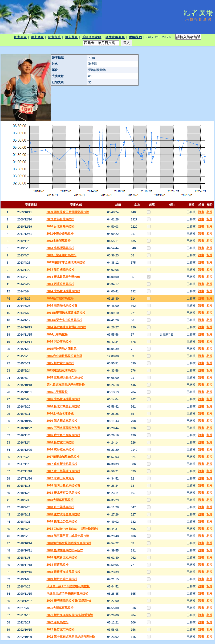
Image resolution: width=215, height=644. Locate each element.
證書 (201, 212)
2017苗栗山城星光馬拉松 (63, 457)
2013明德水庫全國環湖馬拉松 (66, 262)
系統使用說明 (92, 37)
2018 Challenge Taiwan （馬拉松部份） (73, 529)
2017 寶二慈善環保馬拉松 (64, 471)
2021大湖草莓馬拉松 (60, 608)
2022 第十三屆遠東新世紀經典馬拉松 (71, 637)
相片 (209, 212)
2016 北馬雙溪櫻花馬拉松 (64, 399)
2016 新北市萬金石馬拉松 (64, 406)
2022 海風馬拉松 (58, 622)
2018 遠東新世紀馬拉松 (62, 557)
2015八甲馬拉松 (57, 392)
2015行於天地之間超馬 (62, 349)
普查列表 (20, 37)
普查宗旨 (54, 37)
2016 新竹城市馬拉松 (61, 442)
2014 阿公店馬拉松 (59, 341)
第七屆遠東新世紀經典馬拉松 (66, 385)
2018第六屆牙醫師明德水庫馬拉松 (69, 543)
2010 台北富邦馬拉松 (61, 226)
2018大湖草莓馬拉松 (60, 500)
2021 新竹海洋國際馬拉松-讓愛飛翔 (70, 615)
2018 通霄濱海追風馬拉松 (64, 572)
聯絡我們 (135, 37)
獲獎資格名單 (115, 37)
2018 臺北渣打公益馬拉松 (64, 493)
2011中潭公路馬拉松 (60, 234)
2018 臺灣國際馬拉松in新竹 (65, 550)
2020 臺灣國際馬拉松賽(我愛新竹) (69, 601)
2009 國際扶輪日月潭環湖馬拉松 (68, 212)
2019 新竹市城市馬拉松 (62, 579)
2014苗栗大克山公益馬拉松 (64, 320)
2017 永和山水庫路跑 (61, 478)
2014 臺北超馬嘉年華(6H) (63, 277)
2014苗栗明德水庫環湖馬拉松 (66, 313)
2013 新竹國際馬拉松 (61, 269)
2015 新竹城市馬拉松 (61, 363)
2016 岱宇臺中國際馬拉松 (64, 435)
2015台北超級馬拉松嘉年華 (64, 356)
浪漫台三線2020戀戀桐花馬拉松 (67, 593)
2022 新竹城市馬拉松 (61, 629)
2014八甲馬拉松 (57, 334)
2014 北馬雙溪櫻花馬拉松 (64, 291)
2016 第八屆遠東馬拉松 (62, 421)
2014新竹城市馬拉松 (60, 298)
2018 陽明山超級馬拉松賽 (64, 485)
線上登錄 (37, 37)
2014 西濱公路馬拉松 (61, 284)
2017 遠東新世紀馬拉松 (62, 464)
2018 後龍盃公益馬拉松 (62, 521)
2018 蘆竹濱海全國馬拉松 (64, 514)
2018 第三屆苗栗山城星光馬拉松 (68, 536)
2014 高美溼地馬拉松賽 (62, 305)
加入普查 (71, 37)
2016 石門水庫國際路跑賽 (64, 428)
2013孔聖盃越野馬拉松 (62, 255)
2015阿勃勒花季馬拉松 (62, 370)
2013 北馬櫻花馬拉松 (61, 248)
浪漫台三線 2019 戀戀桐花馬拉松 (68, 586)
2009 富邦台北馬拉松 (61, 219)
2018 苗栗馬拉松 (58, 565)
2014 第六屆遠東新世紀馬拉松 (66, 327)
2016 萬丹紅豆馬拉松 (61, 449)
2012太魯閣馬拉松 (59, 241)
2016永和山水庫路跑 (60, 413)
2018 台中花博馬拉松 (61, 507)
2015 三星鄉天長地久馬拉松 (65, 377)
